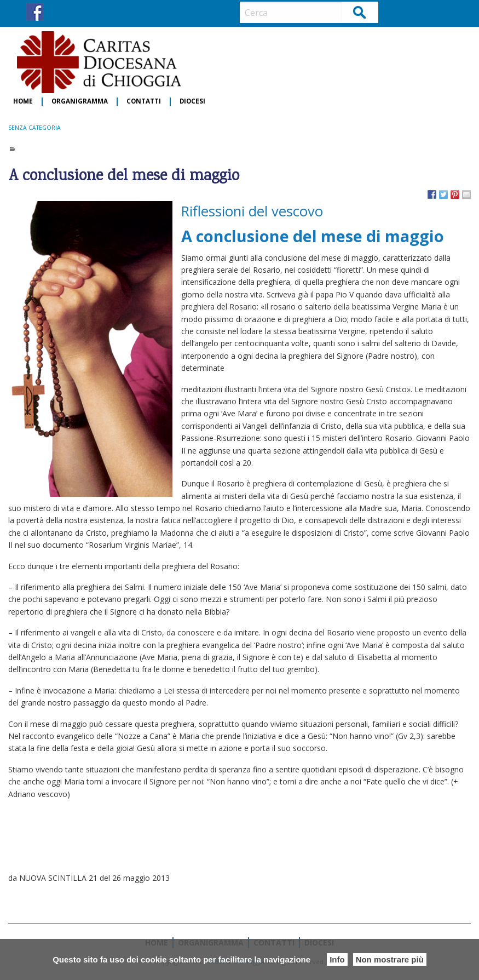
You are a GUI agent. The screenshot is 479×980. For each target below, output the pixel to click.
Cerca (360, 12)
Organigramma (80, 102)
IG (55, 12)
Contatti (144, 102)
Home (23, 102)
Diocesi (192, 102)
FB (35, 12)
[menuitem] (24, 102)
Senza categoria (34, 128)
